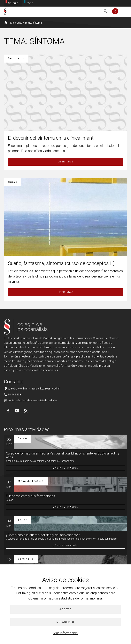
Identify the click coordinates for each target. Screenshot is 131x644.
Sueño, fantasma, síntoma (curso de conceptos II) (61, 263)
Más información (65, 633)
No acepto (65, 622)
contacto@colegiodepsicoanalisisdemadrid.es (33, 401)
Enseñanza (16, 23)
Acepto (65, 609)
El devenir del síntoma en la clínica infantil (52, 138)
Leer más (65, 162)
